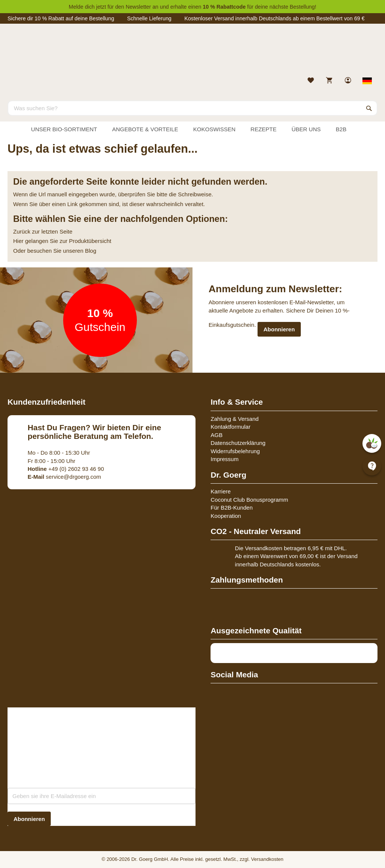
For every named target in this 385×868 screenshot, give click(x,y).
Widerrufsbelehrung (235, 451)
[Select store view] (368, 81)
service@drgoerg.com (64, 477)
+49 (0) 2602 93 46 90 (66, 469)
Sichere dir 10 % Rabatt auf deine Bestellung (61, 18)
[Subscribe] (29, 819)
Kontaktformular (230, 427)
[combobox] (192, 108)
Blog (91, 251)
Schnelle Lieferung (149, 18)
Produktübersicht (90, 241)
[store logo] (192, 52)
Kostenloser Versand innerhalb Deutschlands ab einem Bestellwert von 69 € (274, 18)
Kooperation (226, 516)
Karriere (221, 491)
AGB (217, 435)
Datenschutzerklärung (238, 443)
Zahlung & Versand (235, 419)
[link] (349, 81)
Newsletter (138, 7)
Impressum (224, 459)
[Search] (369, 108)
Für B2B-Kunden (232, 508)
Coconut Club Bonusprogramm (249, 500)
